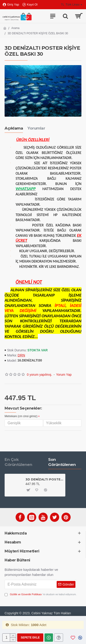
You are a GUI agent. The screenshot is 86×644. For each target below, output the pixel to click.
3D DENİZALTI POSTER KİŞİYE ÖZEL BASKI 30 (44, 479)
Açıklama (14, 128)
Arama (15, 28)
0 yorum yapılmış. (39, 375)
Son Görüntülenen (62, 462)
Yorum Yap (64, 375)
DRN (21, 355)
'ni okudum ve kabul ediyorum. (41, 594)
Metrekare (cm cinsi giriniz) (21, 416)
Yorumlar (36, 128)
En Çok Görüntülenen (18, 462)
